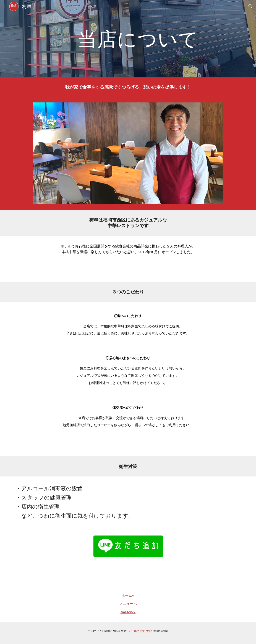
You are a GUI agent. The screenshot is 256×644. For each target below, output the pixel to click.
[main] (138, 39)
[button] (251, 6)
